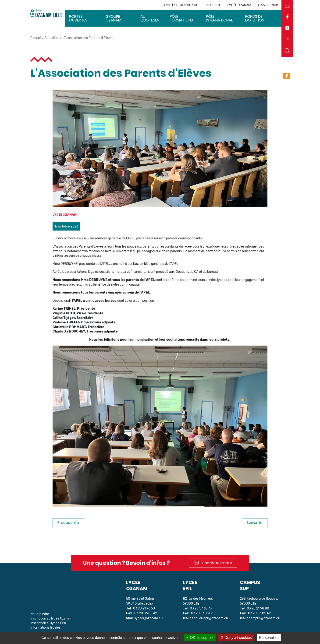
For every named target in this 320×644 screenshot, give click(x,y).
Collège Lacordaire (181, 5)
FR (287, 39)
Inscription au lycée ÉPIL (49, 623)
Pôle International (219, 18)
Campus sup (268, 5)
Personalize (269, 638)
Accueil (36, 38)
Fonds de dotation (255, 18)
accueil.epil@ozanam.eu (210, 618)
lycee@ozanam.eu (149, 618)
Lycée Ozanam (239, 5)
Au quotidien (150, 18)
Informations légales (45, 628)
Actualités (52, 38)
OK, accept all (200, 638)
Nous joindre (40, 614)
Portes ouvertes (78, 18)
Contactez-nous (213, 563)
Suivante (255, 523)
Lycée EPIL (213, 5)
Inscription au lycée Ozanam (51, 618)
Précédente (68, 523)
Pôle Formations (181, 18)
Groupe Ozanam (113, 18)
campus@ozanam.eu (264, 618)
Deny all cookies (236, 638)
